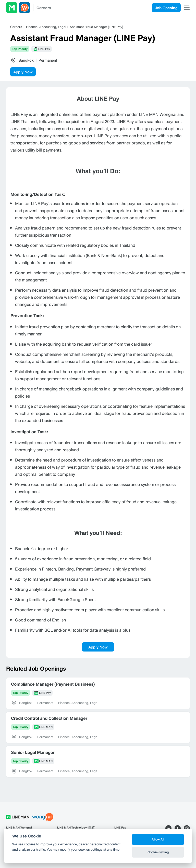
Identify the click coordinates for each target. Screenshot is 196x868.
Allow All (158, 839)
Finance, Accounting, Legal (46, 27)
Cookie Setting (158, 852)
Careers (44, 8)
